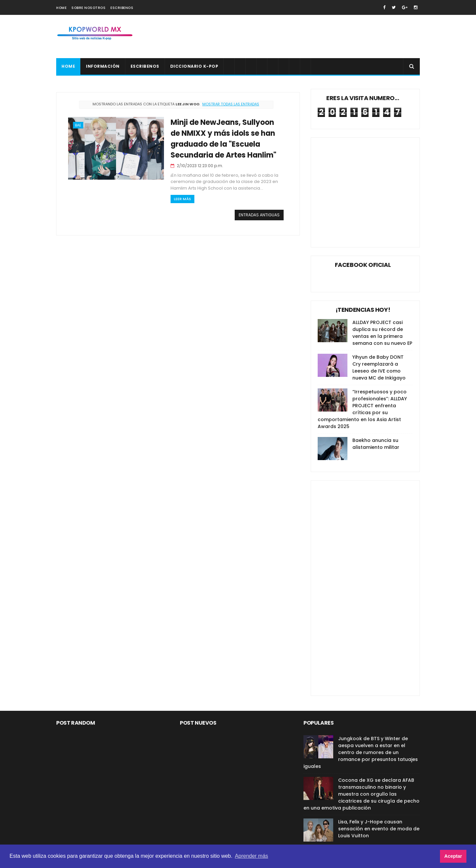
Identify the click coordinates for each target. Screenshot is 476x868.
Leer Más (182, 199)
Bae (78, 125)
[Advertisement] (299, 37)
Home (61, 8)
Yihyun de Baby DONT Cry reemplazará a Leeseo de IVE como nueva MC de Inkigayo (379, 367)
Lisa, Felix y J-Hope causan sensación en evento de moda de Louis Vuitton (379, 829)
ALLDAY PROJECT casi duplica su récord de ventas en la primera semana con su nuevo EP (382, 333)
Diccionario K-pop (194, 66)
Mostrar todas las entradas (231, 104)
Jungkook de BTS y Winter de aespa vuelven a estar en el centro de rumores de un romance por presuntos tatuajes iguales (361, 752)
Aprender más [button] (252, 856)
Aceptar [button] (453, 856)
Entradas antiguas (259, 215)
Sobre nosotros (88, 8)
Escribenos (122, 8)
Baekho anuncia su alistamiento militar (376, 444)
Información (103, 66)
